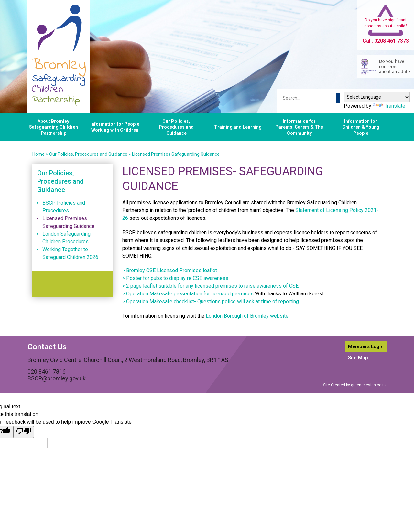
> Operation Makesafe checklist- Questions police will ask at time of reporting (211, 301)
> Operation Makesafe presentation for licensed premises (188, 294)
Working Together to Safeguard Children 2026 (70, 253)
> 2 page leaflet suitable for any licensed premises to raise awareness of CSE (210, 286)
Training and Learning (238, 127)
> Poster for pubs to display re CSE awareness (175, 278)
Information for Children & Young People (361, 127)
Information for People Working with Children (115, 127)
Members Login (366, 346)
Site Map (358, 358)
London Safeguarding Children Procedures (66, 238)
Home (38, 154)
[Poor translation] (24, 432)
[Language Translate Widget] (377, 97)
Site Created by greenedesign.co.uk (355, 385)
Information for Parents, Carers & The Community (299, 127)
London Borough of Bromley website (247, 316)
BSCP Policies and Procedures (64, 207)
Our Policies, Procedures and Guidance (176, 127)
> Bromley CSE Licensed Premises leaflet (170, 270)
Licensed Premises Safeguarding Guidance (176, 154)
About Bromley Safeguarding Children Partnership (54, 127)
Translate (389, 106)
